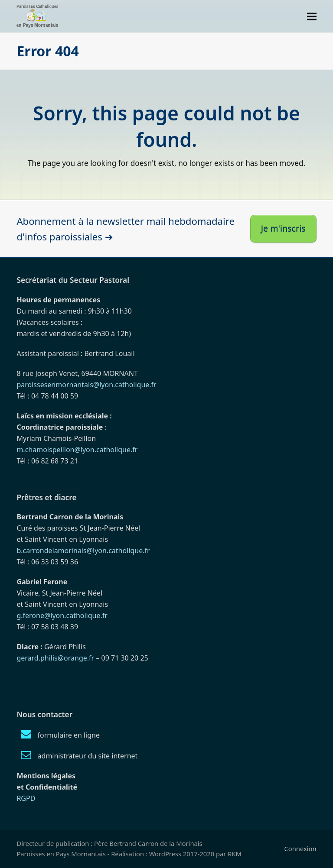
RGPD (26, 798)
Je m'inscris (283, 228)
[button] (312, 16)
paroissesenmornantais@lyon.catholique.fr (86, 385)
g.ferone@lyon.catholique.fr (62, 615)
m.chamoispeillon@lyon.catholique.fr (77, 450)
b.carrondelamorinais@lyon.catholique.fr (83, 551)
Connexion (300, 849)
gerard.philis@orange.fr (55, 658)
